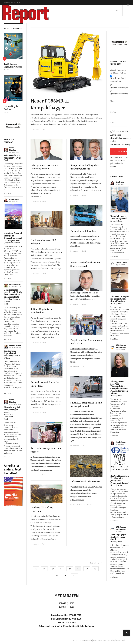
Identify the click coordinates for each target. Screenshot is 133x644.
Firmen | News (116, 221)
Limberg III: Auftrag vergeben (42, 509)
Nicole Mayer (14, 200)
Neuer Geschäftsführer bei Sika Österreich (85, 264)
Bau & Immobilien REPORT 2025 (66, 615)
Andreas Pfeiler (15, 346)
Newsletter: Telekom (119, 94)
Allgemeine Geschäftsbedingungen (78, 626)
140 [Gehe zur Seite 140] (87, 569)
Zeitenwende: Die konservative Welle (12, 157)
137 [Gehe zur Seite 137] (61, 569)
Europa (7, 412)
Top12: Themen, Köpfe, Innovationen (13, 65)
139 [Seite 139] (78, 569)
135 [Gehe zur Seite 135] (44, 569)
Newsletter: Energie (119, 88)
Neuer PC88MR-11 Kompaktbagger (50, 104)
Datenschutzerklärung (120, 145)
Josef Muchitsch (15, 285)
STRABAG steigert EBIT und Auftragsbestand (86, 404)
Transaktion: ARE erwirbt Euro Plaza (45, 384)
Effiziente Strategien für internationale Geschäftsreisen (120, 299)
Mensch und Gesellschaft (9, 416)
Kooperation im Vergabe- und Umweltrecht (84, 167)
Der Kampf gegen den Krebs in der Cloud (118, 537)
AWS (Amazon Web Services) (121, 346)
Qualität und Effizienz (12, 243)
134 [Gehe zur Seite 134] (36, 569)
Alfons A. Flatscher (13, 149)
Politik (6, 160)
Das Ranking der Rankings (11, 108)
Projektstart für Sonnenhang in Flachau (86, 342)
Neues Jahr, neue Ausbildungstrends (119, 217)
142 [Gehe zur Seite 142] (57, 575)
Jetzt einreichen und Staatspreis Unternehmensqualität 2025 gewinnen (13, 237)
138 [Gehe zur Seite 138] (70, 569)
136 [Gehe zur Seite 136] (53, 569)
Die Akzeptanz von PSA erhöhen (43, 242)
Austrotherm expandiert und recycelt (46, 450)
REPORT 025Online (66, 622)
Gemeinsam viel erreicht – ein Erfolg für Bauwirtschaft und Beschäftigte (13, 293)
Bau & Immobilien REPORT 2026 (66, 619)
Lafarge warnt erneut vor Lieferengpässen (44, 167)
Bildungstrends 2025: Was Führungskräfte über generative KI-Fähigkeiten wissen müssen (119, 387)
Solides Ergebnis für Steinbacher (42, 311)
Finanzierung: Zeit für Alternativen (12, 409)
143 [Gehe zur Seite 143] (65, 575)
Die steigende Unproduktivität (11, 352)
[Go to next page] (74, 575)
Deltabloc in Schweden (83, 231)
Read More (8, 193)
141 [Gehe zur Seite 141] (95, 569)
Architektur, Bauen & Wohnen (12, 300)
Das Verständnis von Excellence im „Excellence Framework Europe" (119, 480)
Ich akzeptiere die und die (120, 138)
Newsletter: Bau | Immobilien (118, 80)
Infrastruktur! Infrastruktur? (86, 481)
